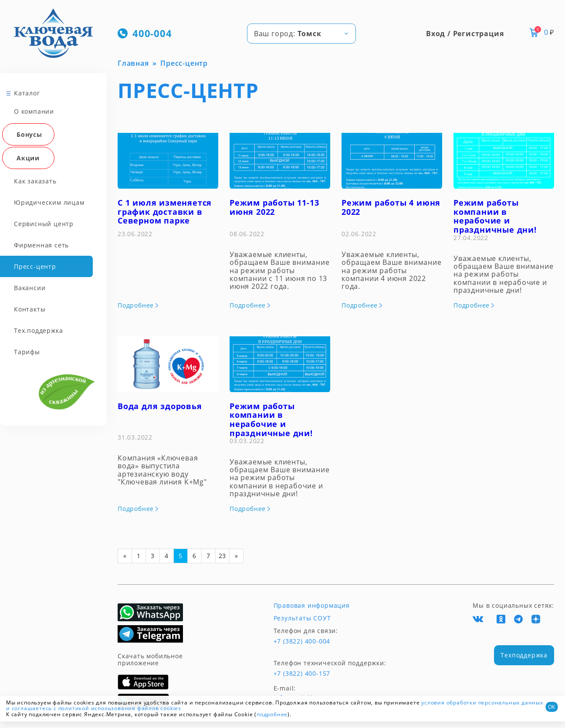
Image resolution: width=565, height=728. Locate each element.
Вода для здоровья (160, 406)
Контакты (30, 309)
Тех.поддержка (38, 330)
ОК (551, 707)
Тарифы (27, 352)
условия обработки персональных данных (482, 703)
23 (223, 556)
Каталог (27, 93)
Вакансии (30, 288)
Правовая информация (312, 606)
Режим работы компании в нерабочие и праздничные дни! (495, 216)
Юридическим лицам (49, 202)
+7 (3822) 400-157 (302, 674)
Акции (28, 158)
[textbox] (301, 34)
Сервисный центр (44, 224)
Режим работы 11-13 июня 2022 (274, 207)
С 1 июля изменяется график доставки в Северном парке (165, 212)
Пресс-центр (35, 266)
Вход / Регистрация (465, 34)
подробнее (272, 714)
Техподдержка (524, 655)
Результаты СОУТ (302, 618)
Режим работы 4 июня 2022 (391, 207)
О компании (34, 111)
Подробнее (136, 305)
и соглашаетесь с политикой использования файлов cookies (94, 708)
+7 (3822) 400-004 (302, 641)
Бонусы (29, 134)
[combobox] (301, 34)
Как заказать (35, 181)
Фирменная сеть (41, 245)
